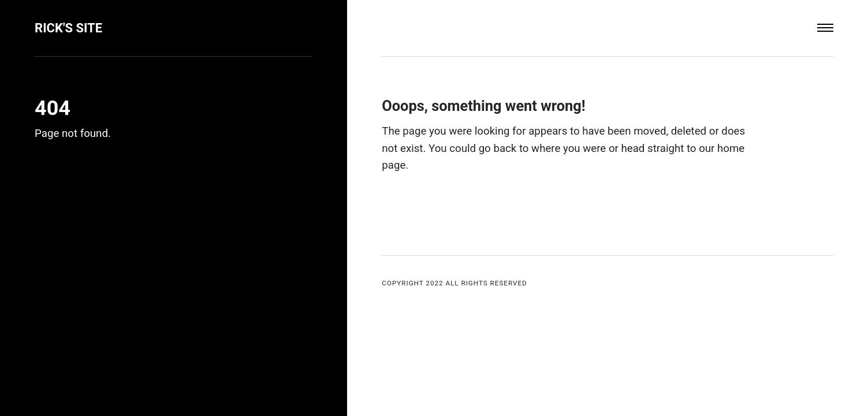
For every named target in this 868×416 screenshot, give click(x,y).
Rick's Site (69, 28)
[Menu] (825, 28)
